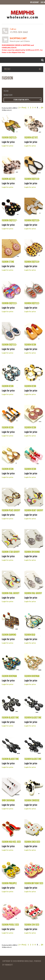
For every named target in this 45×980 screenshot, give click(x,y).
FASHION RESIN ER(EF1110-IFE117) (31, 346)
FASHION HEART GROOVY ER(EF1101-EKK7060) (34, 512)
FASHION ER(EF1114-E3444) (32, 263)
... (39, 107)
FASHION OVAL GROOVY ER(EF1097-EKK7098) (33, 595)
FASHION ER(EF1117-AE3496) (10, 222)
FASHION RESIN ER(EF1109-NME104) (10, 387)
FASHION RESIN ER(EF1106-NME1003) (33, 429)
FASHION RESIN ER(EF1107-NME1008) (10, 429)
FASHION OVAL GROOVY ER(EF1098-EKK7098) (11, 595)
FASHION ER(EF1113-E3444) (10, 305)
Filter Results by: (8, 93)
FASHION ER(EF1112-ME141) (32, 305)
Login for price (7, 146)
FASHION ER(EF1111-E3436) (9, 346)
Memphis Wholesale (25, 961)
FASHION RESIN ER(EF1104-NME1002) (33, 470)
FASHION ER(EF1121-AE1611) (9, 139)
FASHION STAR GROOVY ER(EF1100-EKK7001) (11, 553)
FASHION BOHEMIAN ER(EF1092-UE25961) (33, 677)
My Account (35, 2)
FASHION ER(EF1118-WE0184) (32, 180)
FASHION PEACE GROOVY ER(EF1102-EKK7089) (11, 512)
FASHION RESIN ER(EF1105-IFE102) (9, 470)
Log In (43, 2)
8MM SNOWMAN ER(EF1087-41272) (9, 802)
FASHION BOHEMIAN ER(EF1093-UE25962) (10, 677)
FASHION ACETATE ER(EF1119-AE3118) (9, 180)
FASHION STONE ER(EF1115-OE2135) (9, 263)
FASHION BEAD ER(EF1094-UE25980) (33, 636)
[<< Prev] (22, 107)
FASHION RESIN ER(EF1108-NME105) (32, 387)
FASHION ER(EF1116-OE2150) (32, 222)
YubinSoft (9, 965)
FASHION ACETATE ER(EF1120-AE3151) (32, 139)
